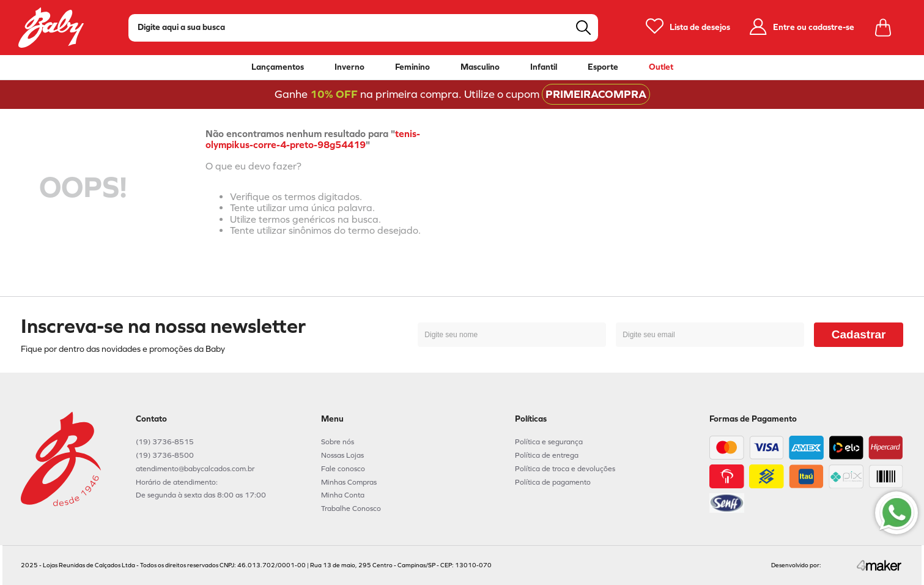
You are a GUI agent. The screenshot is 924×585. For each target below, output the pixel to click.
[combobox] (363, 28)
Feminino (412, 67)
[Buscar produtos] (583, 28)
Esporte (603, 67)
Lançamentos (278, 67)
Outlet (661, 67)
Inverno (349, 67)
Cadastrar (859, 334)
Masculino (480, 67)
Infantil (544, 67)
